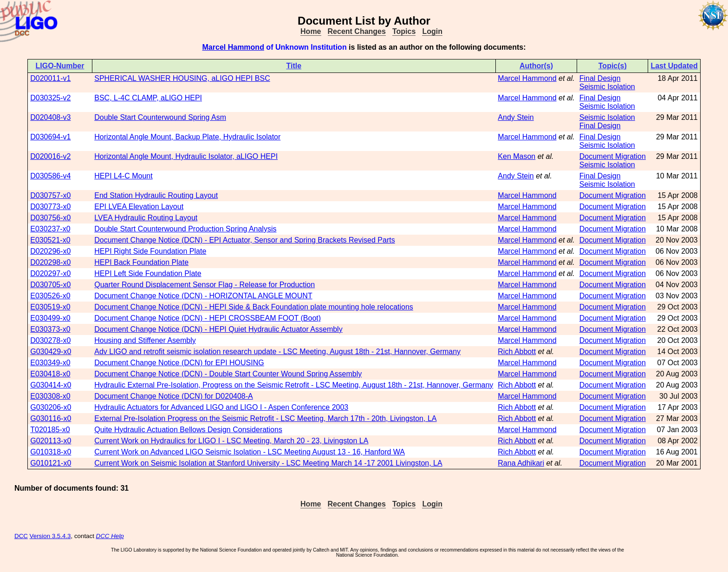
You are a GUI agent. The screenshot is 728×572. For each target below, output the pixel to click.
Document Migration (613, 156)
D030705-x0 (50, 285)
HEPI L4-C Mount (123, 176)
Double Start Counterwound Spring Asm (160, 117)
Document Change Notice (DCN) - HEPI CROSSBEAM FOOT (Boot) (208, 318)
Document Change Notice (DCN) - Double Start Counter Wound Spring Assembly (228, 374)
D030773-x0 (50, 207)
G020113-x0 (51, 441)
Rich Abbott (517, 352)
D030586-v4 (50, 176)
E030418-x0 (50, 374)
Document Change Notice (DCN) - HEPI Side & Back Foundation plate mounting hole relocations (254, 307)
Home (311, 31)
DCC (21, 536)
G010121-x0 (51, 463)
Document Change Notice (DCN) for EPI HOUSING (179, 363)
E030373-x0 (50, 329)
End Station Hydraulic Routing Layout (156, 195)
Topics (404, 31)
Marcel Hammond (233, 47)
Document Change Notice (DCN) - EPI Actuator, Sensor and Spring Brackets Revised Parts (244, 240)
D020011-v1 (50, 78)
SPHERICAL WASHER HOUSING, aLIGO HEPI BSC (182, 78)
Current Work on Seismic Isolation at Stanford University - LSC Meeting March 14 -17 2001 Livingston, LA (268, 463)
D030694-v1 (50, 137)
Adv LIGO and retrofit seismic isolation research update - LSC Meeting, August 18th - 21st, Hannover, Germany (277, 352)
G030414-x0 (51, 385)
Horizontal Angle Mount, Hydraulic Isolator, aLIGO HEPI (186, 156)
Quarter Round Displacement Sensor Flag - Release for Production (205, 285)
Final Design (600, 78)
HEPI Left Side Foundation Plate (148, 273)
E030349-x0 (50, 363)
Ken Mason (517, 156)
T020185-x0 (50, 430)
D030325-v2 (50, 98)
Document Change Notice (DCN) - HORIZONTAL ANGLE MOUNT (203, 296)
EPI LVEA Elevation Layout (139, 207)
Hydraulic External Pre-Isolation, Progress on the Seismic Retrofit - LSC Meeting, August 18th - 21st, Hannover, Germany (294, 385)
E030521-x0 (50, 240)
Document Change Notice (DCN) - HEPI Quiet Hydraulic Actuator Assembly (218, 329)
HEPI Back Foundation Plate (141, 262)
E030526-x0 (50, 296)
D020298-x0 (50, 262)
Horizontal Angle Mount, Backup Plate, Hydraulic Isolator (187, 137)
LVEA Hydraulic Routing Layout (146, 218)
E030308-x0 (50, 396)
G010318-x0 (51, 452)
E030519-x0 (50, 307)
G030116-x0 (51, 418)
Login (432, 31)
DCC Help (110, 536)
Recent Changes (357, 31)
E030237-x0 (50, 229)
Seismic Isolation (607, 87)
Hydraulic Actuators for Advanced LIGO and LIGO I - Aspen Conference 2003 (221, 407)
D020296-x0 (50, 251)
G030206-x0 (51, 407)
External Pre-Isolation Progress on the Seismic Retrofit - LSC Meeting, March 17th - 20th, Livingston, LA (265, 418)
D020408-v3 (50, 117)
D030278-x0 (50, 340)
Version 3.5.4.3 (50, 536)
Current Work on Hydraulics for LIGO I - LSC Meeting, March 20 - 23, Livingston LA (231, 441)
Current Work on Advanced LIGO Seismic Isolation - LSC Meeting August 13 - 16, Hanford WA (250, 452)
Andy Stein (516, 117)
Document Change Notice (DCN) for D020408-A (173, 396)
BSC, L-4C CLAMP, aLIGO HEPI (148, 98)
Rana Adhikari (521, 463)
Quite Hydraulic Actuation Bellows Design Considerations (188, 430)
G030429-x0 (51, 352)
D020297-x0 (50, 273)
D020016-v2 (50, 156)
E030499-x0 (50, 318)
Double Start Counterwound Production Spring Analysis (185, 229)
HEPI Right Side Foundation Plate (150, 251)
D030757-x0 (50, 195)
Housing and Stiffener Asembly (145, 340)
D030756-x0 (50, 218)
